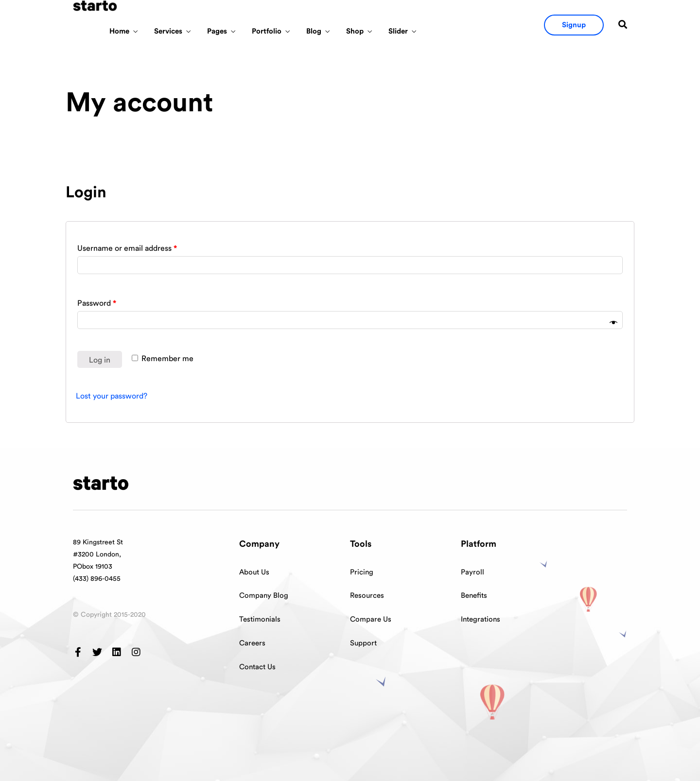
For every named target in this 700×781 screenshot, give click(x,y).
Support (363, 643)
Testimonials (260, 619)
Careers (252, 643)
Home (119, 31)
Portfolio (267, 31)
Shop (355, 31)
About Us (254, 572)
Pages (217, 31)
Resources (367, 596)
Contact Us (257, 667)
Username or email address (127, 248)
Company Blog (264, 596)
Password (97, 303)
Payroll (472, 572)
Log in (100, 360)
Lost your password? (112, 396)
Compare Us (371, 619)
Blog (314, 31)
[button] (574, 25)
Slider (398, 31)
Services (168, 31)
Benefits (474, 596)
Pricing (362, 572)
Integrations (481, 619)
